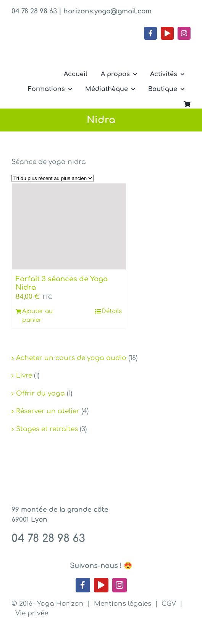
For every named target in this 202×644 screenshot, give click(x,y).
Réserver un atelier (48, 411)
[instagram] (184, 33)
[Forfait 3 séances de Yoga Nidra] (69, 227)
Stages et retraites (47, 429)
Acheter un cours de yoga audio (71, 358)
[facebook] (150, 33)
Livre (24, 376)
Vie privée (32, 613)
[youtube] (167, 33)
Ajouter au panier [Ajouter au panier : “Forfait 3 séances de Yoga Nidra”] (37, 316)
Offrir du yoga (40, 393)
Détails (112, 311)
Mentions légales (123, 604)
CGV (169, 604)
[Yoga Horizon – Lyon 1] (69, 43)
